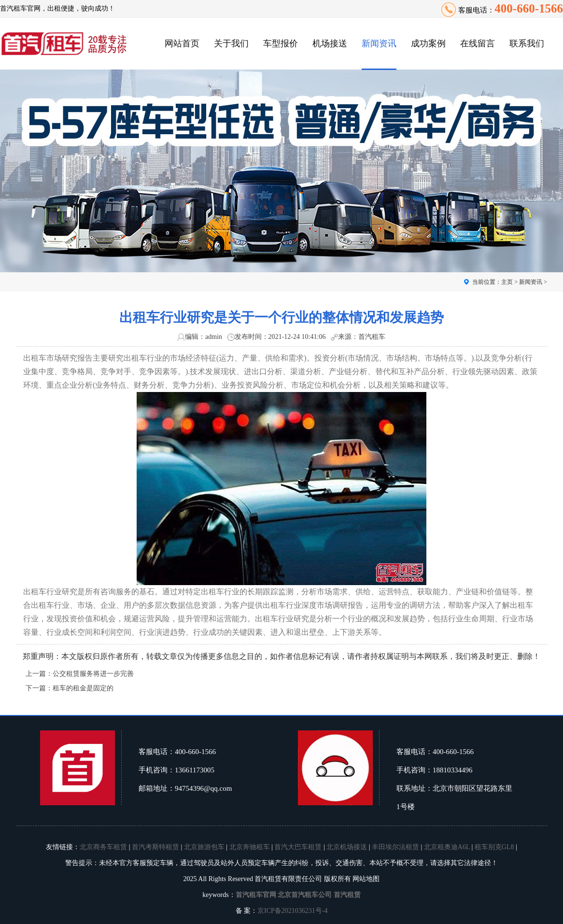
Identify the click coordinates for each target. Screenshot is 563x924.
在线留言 (478, 43)
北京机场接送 (347, 847)
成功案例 (428, 43)
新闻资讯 (379, 43)
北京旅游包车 (204, 847)
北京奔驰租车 (250, 847)
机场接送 (330, 43)
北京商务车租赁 (103, 847)
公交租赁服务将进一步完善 (93, 674)
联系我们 (527, 43)
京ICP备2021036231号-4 (292, 911)
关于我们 (231, 43)
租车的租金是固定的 (83, 688)
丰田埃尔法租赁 (395, 847)
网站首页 (182, 43)
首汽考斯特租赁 (155, 847)
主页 (507, 282)
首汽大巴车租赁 (298, 847)
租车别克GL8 (494, 847)
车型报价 (281, 43)
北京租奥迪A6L (447, 847)
